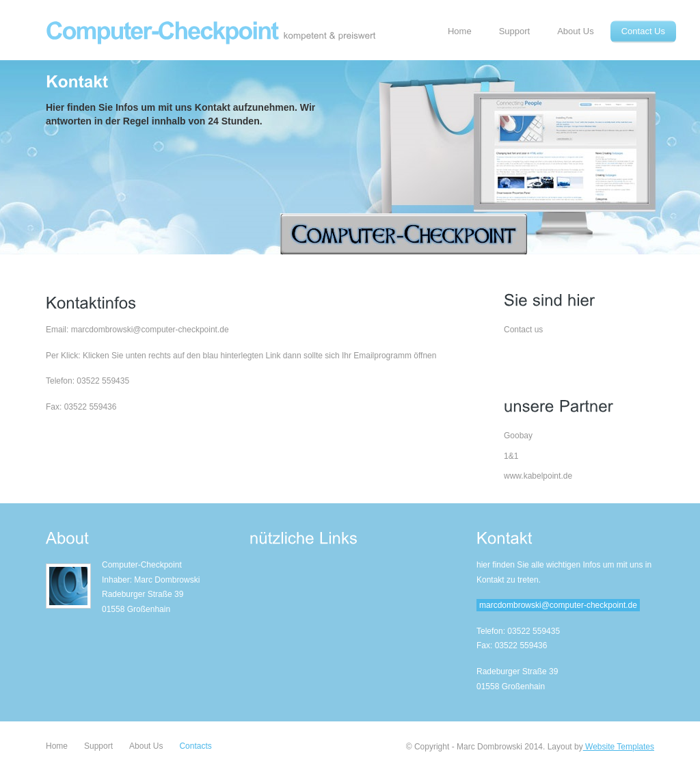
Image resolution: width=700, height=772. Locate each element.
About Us (575, 31)
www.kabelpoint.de (538, 476)
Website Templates (619, 747)
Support (515, 31)
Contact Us (643, 31)
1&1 (511, 456)
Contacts (195, 746)
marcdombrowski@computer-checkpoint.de (558, 605)
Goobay (518, 436)
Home (460, 31)
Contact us (523, 330)
